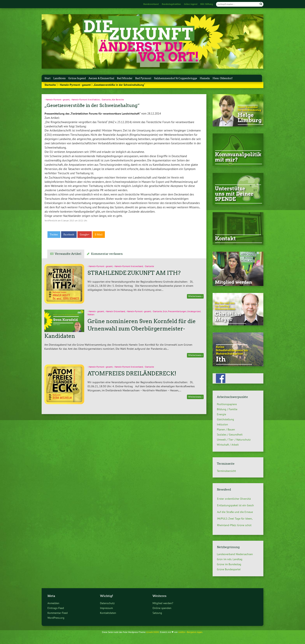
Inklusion (222, 424)
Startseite (50, 85)
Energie (221, 414)
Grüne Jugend (191, 4)
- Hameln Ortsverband (115, 311)
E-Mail (99, 235)
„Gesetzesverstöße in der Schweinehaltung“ (92, 105)
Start (48, 78)
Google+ (85, 235)
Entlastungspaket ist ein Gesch (235, 505)
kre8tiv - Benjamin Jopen (190, 632)
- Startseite (106, 100)
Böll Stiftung (207, 4)
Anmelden (53, 603)
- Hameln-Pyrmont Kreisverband (128, 266)
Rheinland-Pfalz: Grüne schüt (234, 525)
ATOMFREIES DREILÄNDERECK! (132, 373)
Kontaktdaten (108, 613)
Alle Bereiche (118, 100)
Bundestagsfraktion (171, 4)
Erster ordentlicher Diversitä (234, 499)
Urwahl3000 (152, 632)
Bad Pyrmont (143, 78)
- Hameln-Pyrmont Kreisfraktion (85, 100)
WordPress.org (56, 618)
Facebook (69, 235)
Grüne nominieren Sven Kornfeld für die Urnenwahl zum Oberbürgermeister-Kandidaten (120, 329)
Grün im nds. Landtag (230, 559)
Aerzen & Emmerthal (101, 78)
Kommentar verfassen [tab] (107, 254)
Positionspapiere (227, 404)
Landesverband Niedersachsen (235, 554)
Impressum (106, 608)
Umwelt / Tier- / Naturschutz (234, 440)
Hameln (205, 78)
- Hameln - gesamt (96, 311)
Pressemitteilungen (177, 311)
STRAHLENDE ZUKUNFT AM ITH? (134, 273)
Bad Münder (125, 78)
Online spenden (162, 608)
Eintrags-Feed (56, 608)
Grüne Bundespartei (229, 569)
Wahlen (91, 315)
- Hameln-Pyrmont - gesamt (74, 85)
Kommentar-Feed (58, 613)
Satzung (157, 613)
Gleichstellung (225, 419)
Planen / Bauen (226, 429)
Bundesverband (151, 4)
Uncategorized (194, 311)
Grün (165, 311)
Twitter (54, 235)
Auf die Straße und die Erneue (235, 512)
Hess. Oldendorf (223, 78)
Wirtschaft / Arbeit (228, 445)
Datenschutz (107, 603)
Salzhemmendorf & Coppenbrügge (176, 78)
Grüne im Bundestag (229, 564)
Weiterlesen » (195, 296)
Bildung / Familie (227, 409)
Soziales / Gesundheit (230, 435)
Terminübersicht (226, 471)
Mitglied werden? (163, 603)
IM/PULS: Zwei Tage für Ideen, (235, 519)
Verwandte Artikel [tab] (68, 254)
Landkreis (59, 78)
